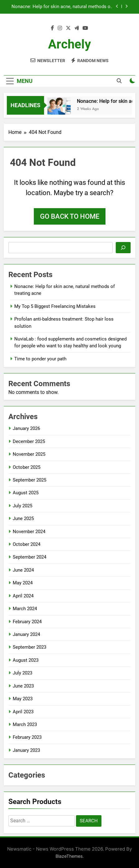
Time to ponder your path (40, 359)
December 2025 (29, 441)
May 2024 (23, 583)
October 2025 (27, 467)
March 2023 (25, 724)
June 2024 (23, 570)
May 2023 (23, 699)
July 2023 (22, 673)
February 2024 (27, 622)
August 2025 (26, 493)
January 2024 (26, 634)
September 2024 (29, 557)
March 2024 (25, 609)
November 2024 (29, 532)
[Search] (123, 248)
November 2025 (29, 454)
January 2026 (26, 428)
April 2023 (23, 712)
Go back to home (70, 216)
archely (69, 44)
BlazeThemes (69, 856)
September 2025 (29, 480)
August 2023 (26, 660)
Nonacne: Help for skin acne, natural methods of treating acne (62, 7)
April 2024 (23, 596)
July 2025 (22, 506)
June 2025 (23, 519)
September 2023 (29, 647)
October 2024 (27, 544)
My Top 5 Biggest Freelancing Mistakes (55, 306)
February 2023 (27, 737)
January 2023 (26, 750)
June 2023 (23, 686)
